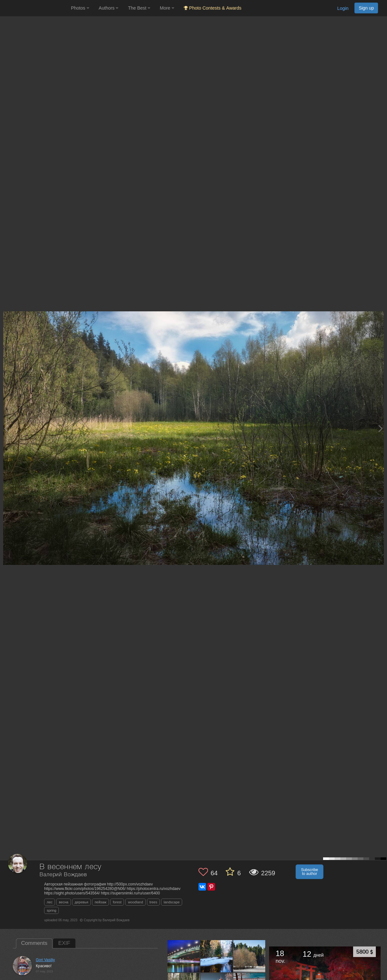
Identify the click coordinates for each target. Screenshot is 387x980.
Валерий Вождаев (63, 875)
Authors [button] (109, 8)
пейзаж (101, 902)
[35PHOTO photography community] (35, 8)
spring (51, 910)
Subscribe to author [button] (310, 872)
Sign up (366, 8)
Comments (34, 943)
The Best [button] (139, 8)
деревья (81, 902)
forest (117, 902)
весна (64, 902)
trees (153, 902)
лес (50, 902)
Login (343, 8)
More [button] (167, 8)
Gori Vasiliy (45, 960)
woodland (135, 902)
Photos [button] (80, 8)
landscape (172, 902)
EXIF (64, 943)
